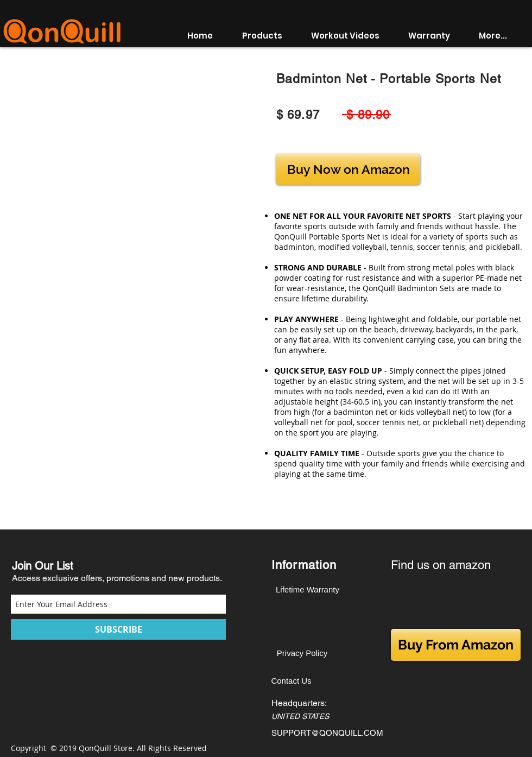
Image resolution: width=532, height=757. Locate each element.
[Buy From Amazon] (456, 645)
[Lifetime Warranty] (308, 589)
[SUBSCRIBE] (118, 629)
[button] (268, 36)
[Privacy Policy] (302, 653)
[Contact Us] (291, 681)
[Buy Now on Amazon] (348, 169)
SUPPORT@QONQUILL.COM (327, 733)
